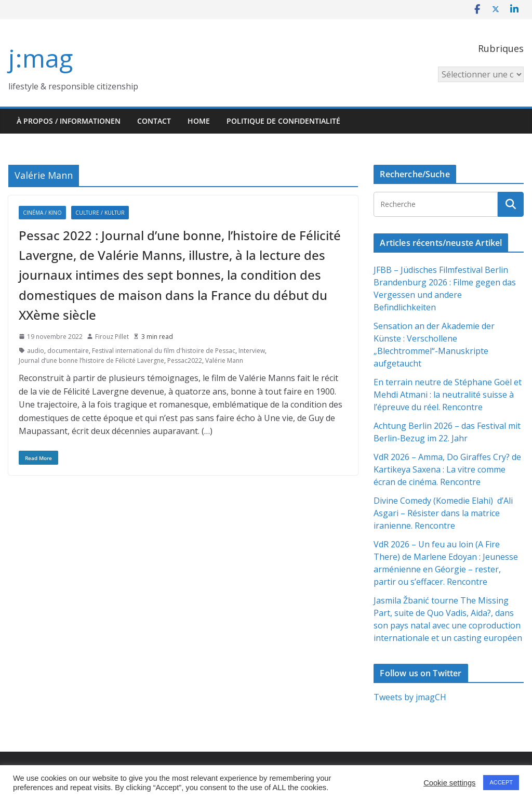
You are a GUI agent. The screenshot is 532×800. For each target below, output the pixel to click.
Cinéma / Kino (42, 213)
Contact (154, 121)
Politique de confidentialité (283, 121)
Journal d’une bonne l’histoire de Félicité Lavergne (91, 360)
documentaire (68, 351)
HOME (199, 121)
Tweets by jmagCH (410, 697)
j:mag (41, 58)
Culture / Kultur (100, 213)
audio (36, 351)
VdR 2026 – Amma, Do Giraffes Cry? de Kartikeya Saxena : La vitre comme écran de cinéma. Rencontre (447, 469)
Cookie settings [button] (449, 783)
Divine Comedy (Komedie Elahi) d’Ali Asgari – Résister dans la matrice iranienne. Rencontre (443, 513)
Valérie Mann (224, 360)
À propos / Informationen (69, 121)
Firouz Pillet (112, 337)
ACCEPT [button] (501, 782)
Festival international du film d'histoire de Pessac (164, 351)
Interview (252, 351)
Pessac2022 (185, 360)
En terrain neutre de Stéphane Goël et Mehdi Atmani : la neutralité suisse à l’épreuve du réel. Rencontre (448, 395)
